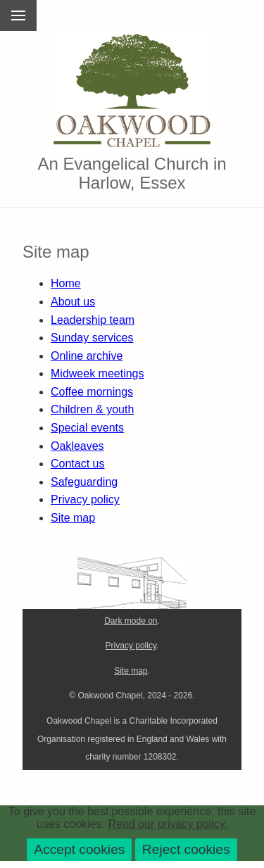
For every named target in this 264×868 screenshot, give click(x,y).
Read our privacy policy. (168, 824)
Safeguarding (84, 482)
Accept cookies (79, 849)
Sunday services (92, 338)
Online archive (87, 356)
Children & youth (92, 409)
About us (73, 302)
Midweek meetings (98, 373)
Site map (73, 518)
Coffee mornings (92, 392)
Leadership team (93, 320)
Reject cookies (186, 849)
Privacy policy (85, 499)
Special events (87, 428)
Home (66, 283)
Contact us (77, 464)
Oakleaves (77, 446)
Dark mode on (131, 621)
